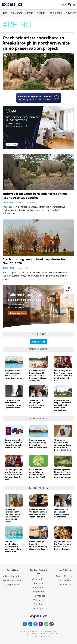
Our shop (38, 604)
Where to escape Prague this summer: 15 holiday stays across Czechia (38, 545)
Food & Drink (55, 13)
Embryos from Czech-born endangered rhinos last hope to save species (35, 196)
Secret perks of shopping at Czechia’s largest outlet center (37, 404)
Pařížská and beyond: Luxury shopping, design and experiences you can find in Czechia (12, 516)
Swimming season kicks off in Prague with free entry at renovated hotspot (63, 473)
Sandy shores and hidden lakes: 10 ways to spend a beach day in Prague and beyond (38, 376)
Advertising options (13, 576)
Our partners (38, 592)
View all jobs (38, 342)
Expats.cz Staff (24, 268)
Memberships (39, 579)
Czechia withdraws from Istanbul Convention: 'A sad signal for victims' (13, 404)
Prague (29, 13)
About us (39, 583)
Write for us (38, 600)
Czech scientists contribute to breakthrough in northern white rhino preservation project (36, 43)
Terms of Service (64, 576)
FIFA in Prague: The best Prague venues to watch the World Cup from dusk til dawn (63, 376)
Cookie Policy (64, 585)
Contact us (38, 588)
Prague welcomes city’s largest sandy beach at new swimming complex (13, 374)
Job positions (13, 585)
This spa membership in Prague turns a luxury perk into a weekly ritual (13, 546)
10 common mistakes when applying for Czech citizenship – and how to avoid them (63, 445)
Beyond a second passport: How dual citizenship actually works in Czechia (13, 444)
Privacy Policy (64, 580)
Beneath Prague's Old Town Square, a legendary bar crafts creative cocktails (38, 513)
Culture (41, 13)
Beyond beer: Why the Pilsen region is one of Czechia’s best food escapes (63, 545)
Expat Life (71, 13)
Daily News (16, 13)
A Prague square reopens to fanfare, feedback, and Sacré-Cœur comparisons (63, 405)
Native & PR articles (13, 580)
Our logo (39, 608)
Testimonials (39, 596)
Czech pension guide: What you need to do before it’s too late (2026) (37, 473)
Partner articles (38, 488)
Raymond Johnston (26, 202)
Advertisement (68, 104)
